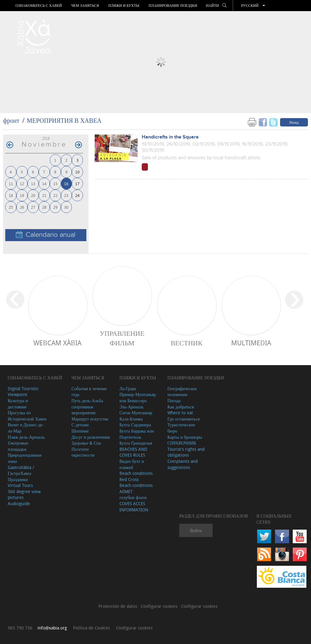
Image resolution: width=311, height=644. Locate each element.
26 (22, 207)
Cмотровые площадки (18, 446)
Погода (174, 401)
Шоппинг (80, 431)
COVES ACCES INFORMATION (134, 507)
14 (44, 183)
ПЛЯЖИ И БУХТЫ (124, 6)
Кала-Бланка (131, 419)
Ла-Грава (128, 388)
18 (11, 195)
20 (33, 195)
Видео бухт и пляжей (132, 464)
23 (66, 195)
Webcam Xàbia (57, 343)
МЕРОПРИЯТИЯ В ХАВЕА (64, 120)
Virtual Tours (20, 485)
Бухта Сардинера (135, 425)
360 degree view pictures (24, 495)
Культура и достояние (18, 404)
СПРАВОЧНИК (182, 443)
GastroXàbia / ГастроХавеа (21, 470)
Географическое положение (182, 392)
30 (66, 207)
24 (77, 195)
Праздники (18, 479)
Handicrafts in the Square (170, 137)
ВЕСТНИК (186, 343)
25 (11, 207)
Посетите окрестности (83, 452)
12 (22, 183)
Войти (196, 530)
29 (55, 207)
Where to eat (180, 413)
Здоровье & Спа (86, 443)
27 (33, 207)
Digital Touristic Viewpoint (23, 392)
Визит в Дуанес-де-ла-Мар (26, 428)
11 (11, 183)
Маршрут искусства (90, 419)
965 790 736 (20, 628)
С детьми (80, 425)
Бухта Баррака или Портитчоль (137, 434)
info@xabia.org (52, 628)
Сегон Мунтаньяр (136, 413)
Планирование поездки (173, 6)
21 (44, 195)
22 (55, 195)
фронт (11, 120)
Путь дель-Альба (87, 401)
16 (66, 183)
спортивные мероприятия (84, 410)
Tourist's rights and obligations (186, 452)
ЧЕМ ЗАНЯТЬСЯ (85, 6)
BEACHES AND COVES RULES (133, 452)
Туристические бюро (181, 428)
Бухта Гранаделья (136, 443)
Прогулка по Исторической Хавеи (27, 416)
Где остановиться (184, 419)
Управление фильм (122, 338)
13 (33, 183)
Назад (294, 122)
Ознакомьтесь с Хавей (39, 6)
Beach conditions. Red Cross (137, 476)
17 (77, 183)
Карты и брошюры (185, 437)
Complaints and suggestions (183, 464)
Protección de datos (118, 606)
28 (44, 207)
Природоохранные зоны (25, 458)
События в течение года (89, 392)
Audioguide (19, 503)
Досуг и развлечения (91, 437)
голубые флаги (133, 497)
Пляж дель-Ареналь (26, 437)
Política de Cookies (91, 628)
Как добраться (181, 407)
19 (22, 195)
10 (77, 172)
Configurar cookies (160, 606)
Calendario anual (46, 235)
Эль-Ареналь (132, 407)
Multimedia (251, 343)
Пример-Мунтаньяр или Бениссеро (138, 397)
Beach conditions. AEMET (137, 488)
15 (55, 183)
